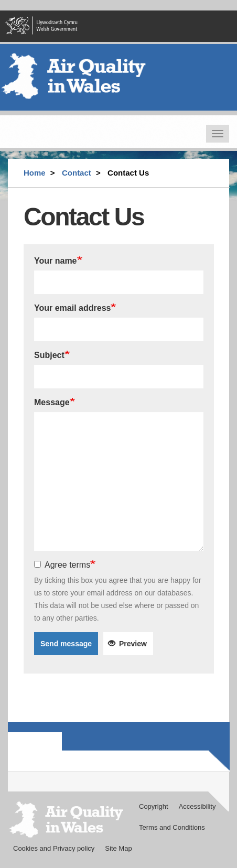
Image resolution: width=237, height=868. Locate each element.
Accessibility (197, 806)
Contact (77, 173)
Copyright (154, 806)
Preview (127, 644)
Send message (66, 644)
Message (52, 402)
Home (35, 173)
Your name (56, 261)
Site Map (118, 848)
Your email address (72, 308)
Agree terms (62, 565)
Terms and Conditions (172, 827)
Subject (49, 355)
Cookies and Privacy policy (54, 848)
